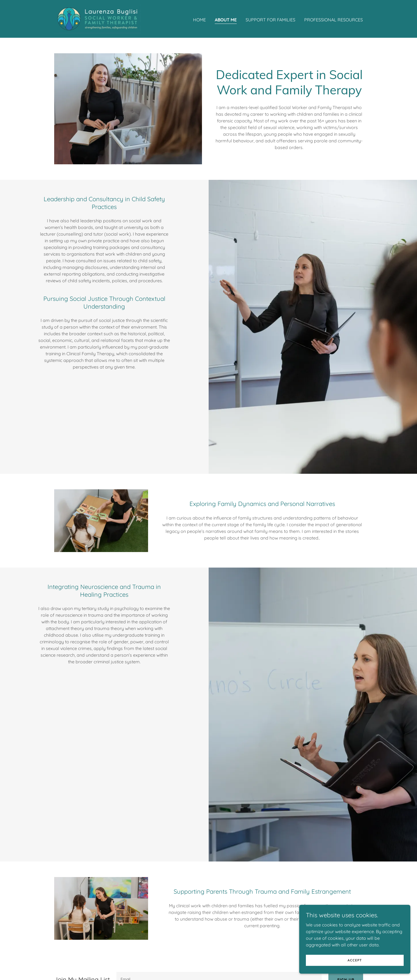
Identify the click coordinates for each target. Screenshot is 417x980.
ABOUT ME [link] (226, 20)
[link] (98, 18)
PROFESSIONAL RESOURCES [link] (334, 20)
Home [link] (199, 20)
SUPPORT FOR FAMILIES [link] (270, 20)
